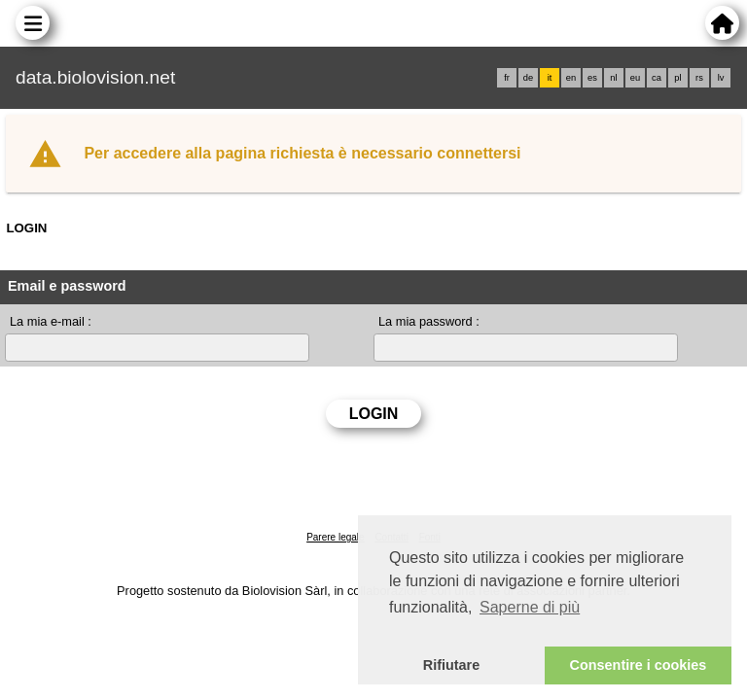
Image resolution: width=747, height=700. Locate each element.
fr (507, 78)
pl (677, 78)
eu (635, 78)
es (592, 78)
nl (613, 78)
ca (657, 78)
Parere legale (335, 537)
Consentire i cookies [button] (639, 665)
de (528, 78)
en (571, 78)
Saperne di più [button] (530, 607)
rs (699, 78)
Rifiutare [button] (451, 665)
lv (721, 78)
